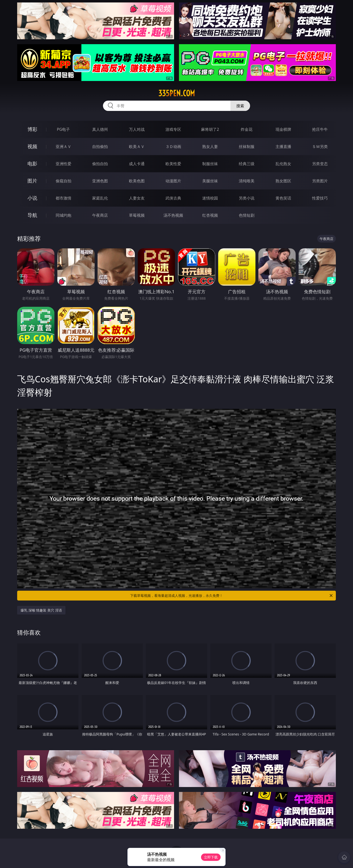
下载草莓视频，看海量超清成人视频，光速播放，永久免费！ (232, 596)
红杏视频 (210, 215)
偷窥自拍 (63, 181)
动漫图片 (173, 181)
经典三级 (247, 164)
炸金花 (247, 129)
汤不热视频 (173, 215)
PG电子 (63, 129)
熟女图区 (283, 181)
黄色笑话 (283, 198)
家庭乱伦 (100, 198)
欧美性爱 (173, 164)
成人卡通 (137, 164)
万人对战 (137, 129)
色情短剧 (247, 215)
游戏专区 (173, 129)
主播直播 (283, 147)
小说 (32, 198)
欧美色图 (137, 181)
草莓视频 (137, 215)
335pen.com (177, 93)
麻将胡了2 (210, 129)
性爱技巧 (320, 198)
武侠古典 (173, 198)
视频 (32, 146)
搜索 (240, 106)
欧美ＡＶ (137, 147)
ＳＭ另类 (320, 147)
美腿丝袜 (210, 181)
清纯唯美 (247, 181)
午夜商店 (100, 215)
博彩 (32, 129)
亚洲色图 (100, 181)
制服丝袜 (210, 164)
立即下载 (211, 857)
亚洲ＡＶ (63, 147)
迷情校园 (210, 198)
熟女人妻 (210, 147)
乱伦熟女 (283, 164)
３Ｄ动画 (173, 147)
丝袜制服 (247, 147)
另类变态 (320, 164)
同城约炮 (63, 215)
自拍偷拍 (100, 147)
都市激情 (63, 198)
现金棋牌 (283, 129)
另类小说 (247, 198)
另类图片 (320, 181)
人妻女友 (137, 198)
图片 (32, 181)
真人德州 (100, 129)
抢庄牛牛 (320, 129)
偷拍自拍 (100, 164)
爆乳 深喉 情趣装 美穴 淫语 (41, 610)
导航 (32, 215)
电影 (32, 164)
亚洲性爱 (63, 164)
